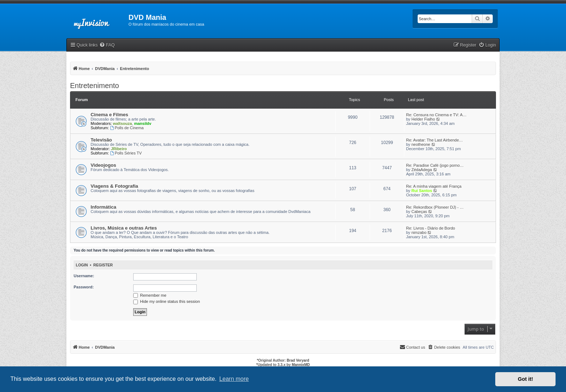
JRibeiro (119, 149)
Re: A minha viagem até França (434, 186)
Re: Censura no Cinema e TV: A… (436, 115)
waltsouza (123, 123)
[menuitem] (107, 45)
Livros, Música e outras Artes (124, 228)
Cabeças (419, 212)
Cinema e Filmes (109, 115)
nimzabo (419, 232)
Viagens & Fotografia (114, 186)
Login (82, 265)
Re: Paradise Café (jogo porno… (435, 165)
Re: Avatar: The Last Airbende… (434, 140)
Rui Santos (422, 191)
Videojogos (103, 165)
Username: (84, 276)
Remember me (150, 295)
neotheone (421, 144)
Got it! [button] (526, 379)
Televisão (101, 140)
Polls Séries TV (126, 153)
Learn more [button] (234, 379)
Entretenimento (95, 86)
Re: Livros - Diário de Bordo (431, 228)
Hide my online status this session (167, 301)
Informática (103, 207)
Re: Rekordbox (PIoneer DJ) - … (435, 207)
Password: (84, 287)
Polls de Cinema (127, 128)
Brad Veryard (298, 360)
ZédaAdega (422, 170)
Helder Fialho (423, 119)
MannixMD (301, 365)
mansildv (143, 123)
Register (103, 265)
